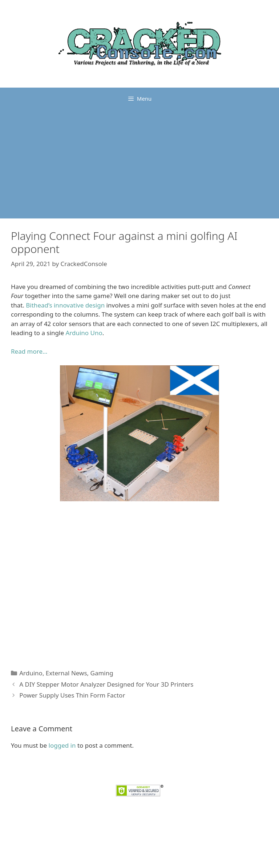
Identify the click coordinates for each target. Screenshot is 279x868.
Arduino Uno (84, 333)
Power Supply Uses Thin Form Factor (72, 695)
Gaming (102, 673)
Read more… (29, 351)
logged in (62, 745)
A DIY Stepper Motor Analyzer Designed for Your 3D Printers (106, 684)
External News (66, 673)
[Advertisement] (139, 164)
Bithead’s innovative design (65, 305)
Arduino (31, 673)
